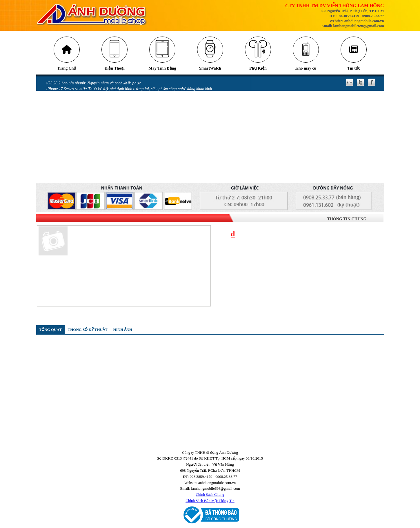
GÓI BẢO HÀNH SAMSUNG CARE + (78, 167)
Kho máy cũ (306, 68)
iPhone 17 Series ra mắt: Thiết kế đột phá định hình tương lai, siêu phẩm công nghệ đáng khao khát (129, 89)
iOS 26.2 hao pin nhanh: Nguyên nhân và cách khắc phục (94, 83)
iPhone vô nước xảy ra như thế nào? (77, 143)
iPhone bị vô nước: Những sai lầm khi (78, 137)
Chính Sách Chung (210, 495)
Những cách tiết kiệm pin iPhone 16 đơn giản (84, 101)
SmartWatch (210, 68)
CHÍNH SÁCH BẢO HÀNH (69, 174)
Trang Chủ (67, 68)
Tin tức (353, 68)
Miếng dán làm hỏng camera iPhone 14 (79, 149)
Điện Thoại (114, 68)
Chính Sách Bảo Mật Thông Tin (210, 501)
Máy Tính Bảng (162, 68)
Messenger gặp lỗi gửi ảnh (69, 119)
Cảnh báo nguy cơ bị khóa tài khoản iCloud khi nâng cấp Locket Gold (104, 95)
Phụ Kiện (258, 68)
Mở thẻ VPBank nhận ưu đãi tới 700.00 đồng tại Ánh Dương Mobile (104, 125)
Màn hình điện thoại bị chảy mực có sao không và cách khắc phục (101, 131)
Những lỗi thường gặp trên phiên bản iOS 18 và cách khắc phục (100, 113)
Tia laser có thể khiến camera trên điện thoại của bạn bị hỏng (98, 107)
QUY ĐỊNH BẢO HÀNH (67, 179)
